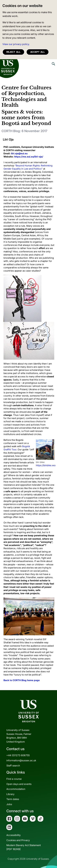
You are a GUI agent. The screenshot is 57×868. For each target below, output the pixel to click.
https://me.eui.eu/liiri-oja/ (29, 157)
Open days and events (19, 784)
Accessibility (14, 835)
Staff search (13, 766)
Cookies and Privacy (18, 840)
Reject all (13, 52)
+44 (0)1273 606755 (18, 755)
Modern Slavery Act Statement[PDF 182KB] (24, 847)
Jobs (9, 804)
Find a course (14, 779)
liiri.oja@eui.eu (19, 153)
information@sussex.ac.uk (21, 760)
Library (10, 794)
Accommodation (16, 789)
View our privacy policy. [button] (16, 44)
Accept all (38, 52)
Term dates (13, 799)
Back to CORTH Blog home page (22, 680)
